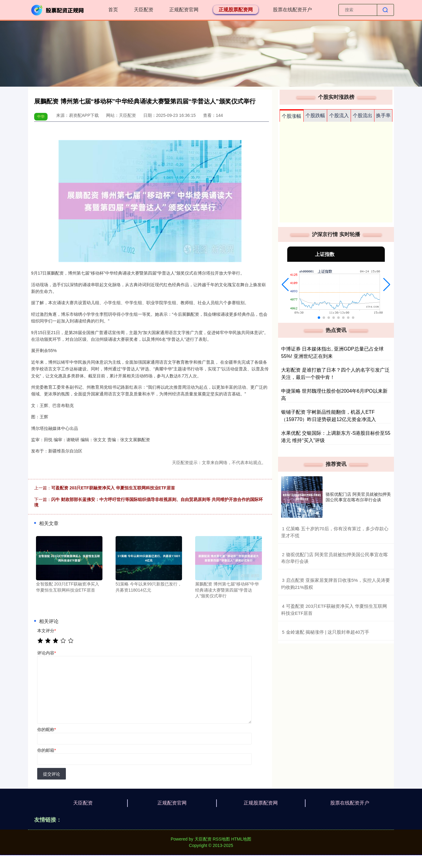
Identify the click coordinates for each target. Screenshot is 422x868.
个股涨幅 (291, 116)
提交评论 (52, 774)
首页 (113, 10)
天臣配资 (144, 10)
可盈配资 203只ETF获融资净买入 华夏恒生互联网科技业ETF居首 (113, 488)
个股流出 (363, 115)
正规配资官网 (184, 10)
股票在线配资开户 (292, 10)
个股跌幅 (315, 115)
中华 (41, 117)
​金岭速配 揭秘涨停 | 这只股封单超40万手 (328, 632)
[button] (285, 285)
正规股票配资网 (236, 10)
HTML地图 (241, 839)
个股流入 (339, 115)
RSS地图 (221, 839)
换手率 (383, 115)
